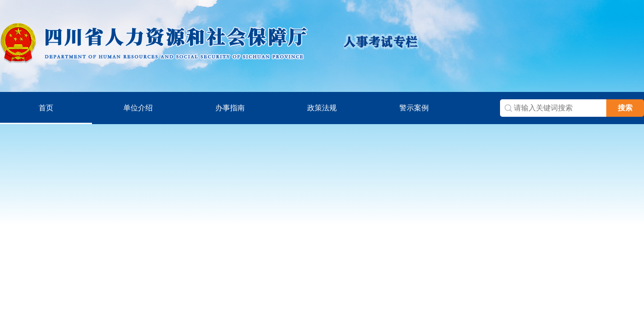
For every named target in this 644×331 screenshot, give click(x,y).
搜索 (625, 108)
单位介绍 (138, 108)
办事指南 (230, 108)
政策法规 (322, 108)
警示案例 (414, 108)
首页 (46, 108)
